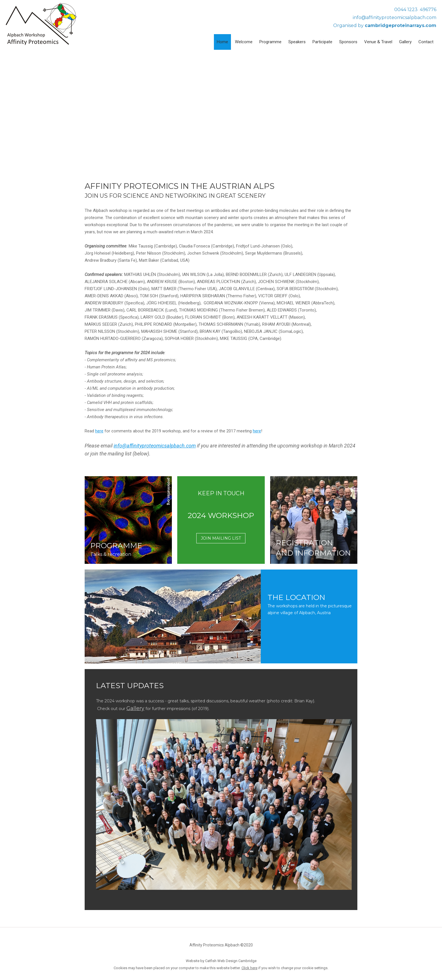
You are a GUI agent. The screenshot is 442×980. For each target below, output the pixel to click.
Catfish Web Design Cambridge (231, 961)
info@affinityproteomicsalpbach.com (395, 17)
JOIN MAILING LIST (221, 538)
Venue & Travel (378, 42)
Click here (249, 968)
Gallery (405, 42)
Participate (322, 42)
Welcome (244, 42)
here (99, 431)
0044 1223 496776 (415, 10)
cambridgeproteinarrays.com (401, 25)
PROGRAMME (116, 546)
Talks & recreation (111, 554)
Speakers (297, 42)
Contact (426, 42)
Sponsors (348, 42)
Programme (270, 42)
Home (222, 42)
